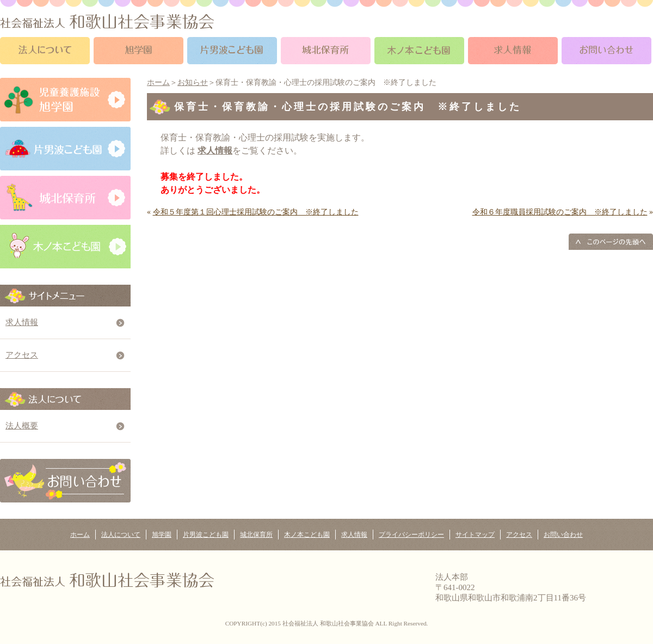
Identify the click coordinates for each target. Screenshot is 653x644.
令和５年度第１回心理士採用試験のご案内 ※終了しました (256, 212)
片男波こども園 (206, 535)
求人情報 (22, 322)
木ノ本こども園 (307, 535)
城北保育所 (256, 535)
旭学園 (162, 535)
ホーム (158, 82)
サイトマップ (475, 535)
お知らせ (193, 82)
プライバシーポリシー (411, 535)
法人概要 (22, 426)
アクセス (22, 355)
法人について (121, 535)
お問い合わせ (563, 535)
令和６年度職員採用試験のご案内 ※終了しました (560, 212)
